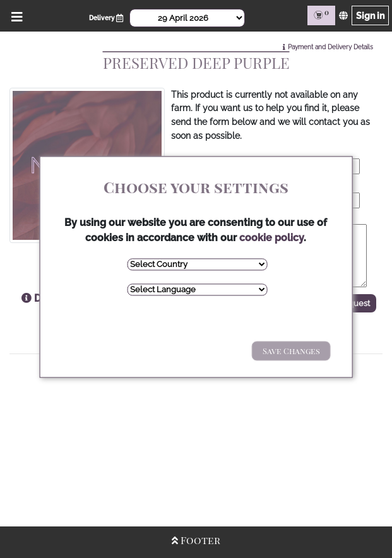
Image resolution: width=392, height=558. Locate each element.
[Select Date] (187, 18)
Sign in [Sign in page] (370, 15)
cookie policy (271, 238)
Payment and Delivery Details (330, 47)
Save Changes (291, 351)
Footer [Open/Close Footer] (196, 540)
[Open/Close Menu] (15, 15)
